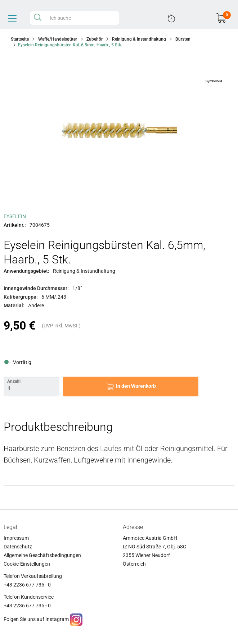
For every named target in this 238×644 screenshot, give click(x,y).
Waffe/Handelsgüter (58, 39)
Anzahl (14, 381)
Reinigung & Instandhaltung (139, 39)
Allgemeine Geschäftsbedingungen (42, 555)
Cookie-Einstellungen (27, 564)
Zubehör (95, 39)
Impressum (16, 538)
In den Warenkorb (136, 386)
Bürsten (183, 39)
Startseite (20, 39)
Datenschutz (18, 547)
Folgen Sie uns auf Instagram (36, 619)
